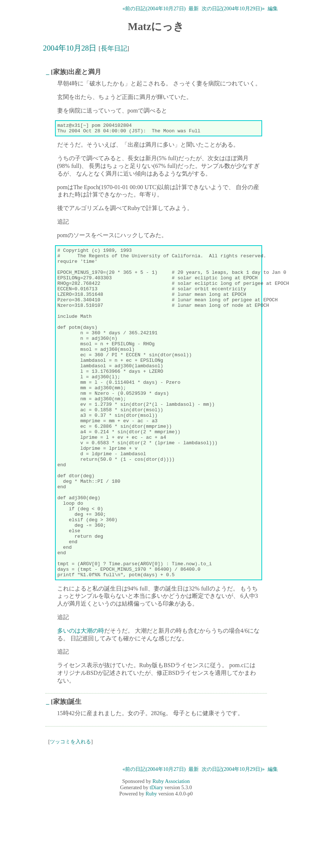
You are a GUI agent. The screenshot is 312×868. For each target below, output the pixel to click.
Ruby (151, 862)
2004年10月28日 (70, 48)
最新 (194, 8)
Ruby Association (171, 849)
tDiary (156, 856)
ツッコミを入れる (70, 810)
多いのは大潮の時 (81, 699)
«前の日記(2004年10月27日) (154, 8)
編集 (273, 8)
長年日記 (114, 48)
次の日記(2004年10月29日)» (233, 8)
